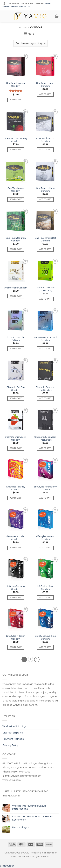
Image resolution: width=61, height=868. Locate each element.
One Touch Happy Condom (45, 85)
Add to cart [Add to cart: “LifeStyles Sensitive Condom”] (16, 598)
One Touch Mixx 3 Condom (45, 140)
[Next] (37, 660)
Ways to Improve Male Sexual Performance (29, 807)
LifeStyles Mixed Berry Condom (45, 488)
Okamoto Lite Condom (16, 288)
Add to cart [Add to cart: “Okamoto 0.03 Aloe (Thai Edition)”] (45, 299)
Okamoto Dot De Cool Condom (45, 339)
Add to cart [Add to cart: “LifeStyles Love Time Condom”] (45, 647)
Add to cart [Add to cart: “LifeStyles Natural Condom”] (45, 548)
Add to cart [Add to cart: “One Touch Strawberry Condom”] (16, 150)
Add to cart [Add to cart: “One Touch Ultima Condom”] (45, 199)
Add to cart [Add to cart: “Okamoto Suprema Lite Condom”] (45, 398)
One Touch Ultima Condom (45, 190)
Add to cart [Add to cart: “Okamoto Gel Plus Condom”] (16, 398)
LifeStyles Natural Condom (45, 538)
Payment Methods (13, 739)
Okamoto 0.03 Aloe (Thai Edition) (45, 289)
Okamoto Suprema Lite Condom (45, 389)
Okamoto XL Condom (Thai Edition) (45, 438)
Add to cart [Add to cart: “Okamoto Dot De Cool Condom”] (45, 349)
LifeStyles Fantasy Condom (16, 488)
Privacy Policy (10, 745)
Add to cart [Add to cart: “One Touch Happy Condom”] (45, 94)
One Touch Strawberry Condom (16, 140)
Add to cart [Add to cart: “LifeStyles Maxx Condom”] (45, 598)
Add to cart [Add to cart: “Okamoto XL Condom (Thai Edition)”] (45, 448)
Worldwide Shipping (14, 726)
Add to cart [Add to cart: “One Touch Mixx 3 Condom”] (45, 150)
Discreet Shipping (13, 733)
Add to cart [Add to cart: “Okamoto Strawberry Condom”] (16, 448)
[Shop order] (30, 43)
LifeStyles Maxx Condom (45, 588)
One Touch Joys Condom (16, 190)
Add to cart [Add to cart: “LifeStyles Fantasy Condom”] (16, 498)
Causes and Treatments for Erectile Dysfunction (33, 818)
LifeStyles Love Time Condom (45, 637)
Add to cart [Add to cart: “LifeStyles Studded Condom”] (16, 548)
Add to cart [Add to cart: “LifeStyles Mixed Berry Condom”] (45, 498)
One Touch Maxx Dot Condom (45, 239)
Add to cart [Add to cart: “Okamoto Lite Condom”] (16, 296)
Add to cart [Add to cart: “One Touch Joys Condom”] (16, 199)
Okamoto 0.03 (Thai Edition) (16, 339)
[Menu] (4, 16)
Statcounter (7, 866)
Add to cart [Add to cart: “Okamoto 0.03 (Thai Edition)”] (16, 349)
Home (23, 27)
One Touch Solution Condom (16, 239)
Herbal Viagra (20, 827)
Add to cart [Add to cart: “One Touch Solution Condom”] (16, 249)
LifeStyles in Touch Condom (16, 637)
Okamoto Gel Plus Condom (16, 389)
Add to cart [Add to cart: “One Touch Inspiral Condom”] (16, 100)
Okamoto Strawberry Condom (16, 438)
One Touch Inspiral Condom (16, 85)
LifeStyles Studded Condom (16, 538)
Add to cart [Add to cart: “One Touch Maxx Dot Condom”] (45, 249)
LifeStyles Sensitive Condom (16, 588)
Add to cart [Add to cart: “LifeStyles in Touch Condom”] (16, 647)
